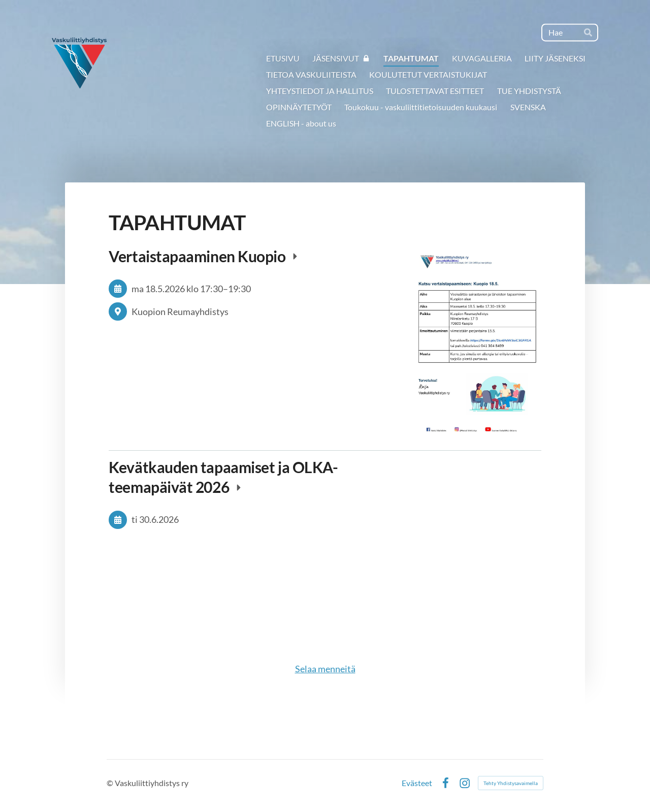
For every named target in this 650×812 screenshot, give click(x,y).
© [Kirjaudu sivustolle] (111, 783)
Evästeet (417, 783)
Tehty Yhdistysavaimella (511, 783)
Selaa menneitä (325, 669)
